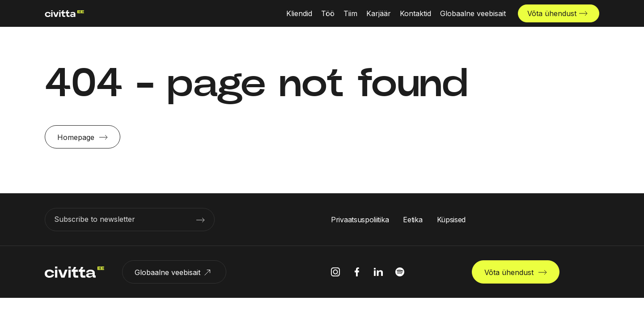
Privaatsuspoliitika (360, 220)
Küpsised (451, 220)
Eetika (413, 220)
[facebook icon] (357, 272)
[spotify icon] (400, 272)
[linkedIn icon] (378, 272)
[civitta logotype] (60, 14)
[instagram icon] (335, 272)
